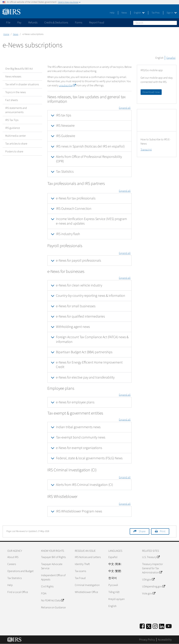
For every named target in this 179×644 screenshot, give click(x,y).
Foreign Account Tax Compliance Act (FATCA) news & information (92, 339)
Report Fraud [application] (97, 23)
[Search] (155, 23)
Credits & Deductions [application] (56, 23)
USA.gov (148, 580)
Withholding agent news (73, 327)
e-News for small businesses (76, 306)
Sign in (172, 13)
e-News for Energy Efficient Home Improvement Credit (89, 365)
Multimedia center (16, 136)
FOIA (44, 593)
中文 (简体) (115, 564)
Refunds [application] (33, 23)
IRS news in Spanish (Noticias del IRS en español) (90, 146)
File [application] (8, 23)
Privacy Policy (147, 640)
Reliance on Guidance (53, 607)
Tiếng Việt (114, 592)
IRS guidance (13, 128)
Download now (151, 92)
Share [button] (142, 531)
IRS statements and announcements (16, 110)
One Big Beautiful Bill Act (19, 69)
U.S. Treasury (151, 557)
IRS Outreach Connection (74, 209)
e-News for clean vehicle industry (79, 285)
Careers (12, 564)
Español (171, 58)
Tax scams (80, 571)
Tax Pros (156, 13)
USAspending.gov (154, 587)
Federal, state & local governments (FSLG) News (89, 458)
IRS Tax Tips (12, 120)
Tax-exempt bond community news (81, 437)
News (124, 13)
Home (6, 34)
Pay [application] (19, 23)
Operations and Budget (20, 571)
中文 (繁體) (115, 571)
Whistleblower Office (86, 592)
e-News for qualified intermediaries (80, 316)
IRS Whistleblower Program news (79, 511)
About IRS (13, 557)
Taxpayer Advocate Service (52, 566)
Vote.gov (149, 593)
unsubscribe (67, 85)
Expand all (125, 108)
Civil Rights (47, 587)
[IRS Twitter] (149, 627)
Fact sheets (12, 100)
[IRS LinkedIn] (162, 627)
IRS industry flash (68, 234)
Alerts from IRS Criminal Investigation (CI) (84, 485)
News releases (13, 77)
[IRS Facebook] (142, 626)
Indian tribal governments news (78, 427)
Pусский (113, 585)
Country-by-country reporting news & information (91, 296)
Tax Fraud (80, 578)
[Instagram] (155, 626)
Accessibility (165, 640)
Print (163, 531)
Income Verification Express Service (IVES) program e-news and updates (91, 221)
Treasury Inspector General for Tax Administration (153, 568)
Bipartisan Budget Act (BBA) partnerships (84, 352)
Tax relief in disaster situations (22, 84)
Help (112, 13)
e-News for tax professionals (76, 198)
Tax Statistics (65, 172)
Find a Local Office (18, 592)
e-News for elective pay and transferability (85, 377)
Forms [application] (79, 23)
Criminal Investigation (87, 585)
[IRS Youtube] (169, 626)
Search (174, 23)
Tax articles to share (16, 144)
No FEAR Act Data (52, 600)
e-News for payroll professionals (78, 261)
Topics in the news (15, 92)
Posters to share (14, 152)
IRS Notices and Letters (88, 557)
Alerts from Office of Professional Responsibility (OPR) (89, 159)
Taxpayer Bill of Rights (53, 557)
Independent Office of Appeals (53, 577)
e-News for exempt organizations (79, 448)
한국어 (113, 578)
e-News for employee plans (75, 402)
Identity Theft (82, 564)
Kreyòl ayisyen (117, 599)
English (139, 13)
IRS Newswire (65, 126)
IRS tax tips (64, 115)
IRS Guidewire (66, 136)
